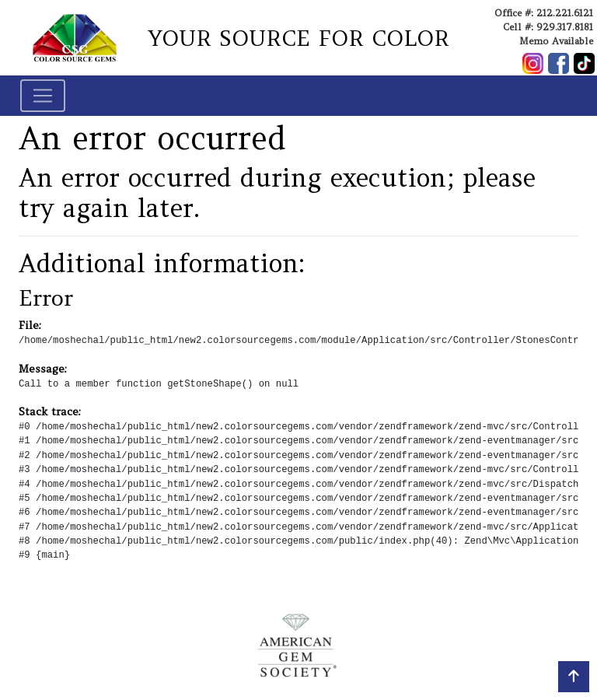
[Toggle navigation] (43, 96)
